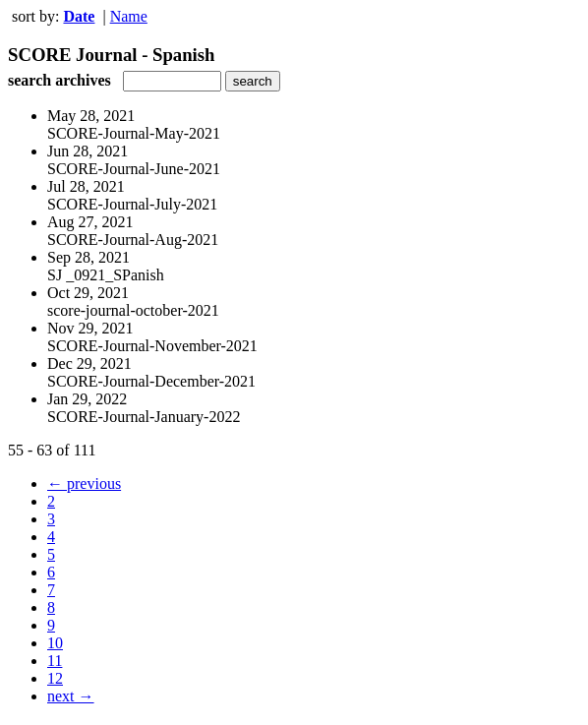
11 (55, 661)
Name (129, 16)
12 (55, 678)
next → (71, 696)
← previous (84, 483)
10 (55, 643)
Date (79, 16)
